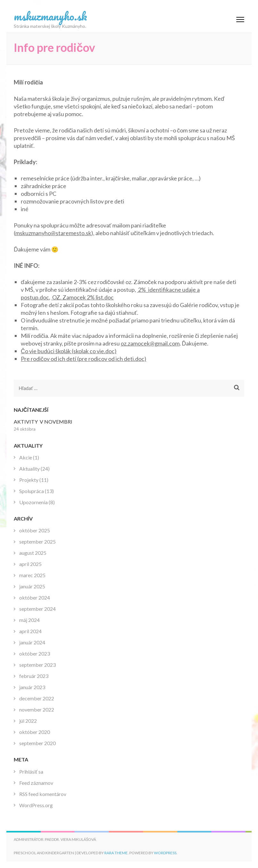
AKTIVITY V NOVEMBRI (43, 422)
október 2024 (35, 597)
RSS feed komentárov (43, 794)
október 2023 (35, 653)
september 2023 (37, 665)
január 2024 (32, 642)
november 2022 (37, 709)
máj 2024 (29, 620)
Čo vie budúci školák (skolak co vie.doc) (69, 351)
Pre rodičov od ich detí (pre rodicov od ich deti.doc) (84, 359)
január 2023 (32, 687)
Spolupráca (32, 491)
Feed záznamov (36, 783)
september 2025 (37, 542)
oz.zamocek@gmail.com (150, 343)
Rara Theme (116, 853)
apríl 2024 (30, 631)
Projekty (29, 480)
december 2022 (37, 698)
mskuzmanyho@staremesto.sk (53, 233)
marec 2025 (32, 575)
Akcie (26, 457)
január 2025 (32, 586)
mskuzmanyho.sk (50, 16)
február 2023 (34, 676)
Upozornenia (33, 502)
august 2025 (33, 553)
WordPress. (166, 853)
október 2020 (35, 732)
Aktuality (29, 469)
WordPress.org (36, 805)
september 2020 (37, 743)
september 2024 (37, 609)
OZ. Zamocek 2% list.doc (83, 297)
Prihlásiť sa (31, 772)
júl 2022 (28, 721)
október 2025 (35, 530)
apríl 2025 (30, 564)
